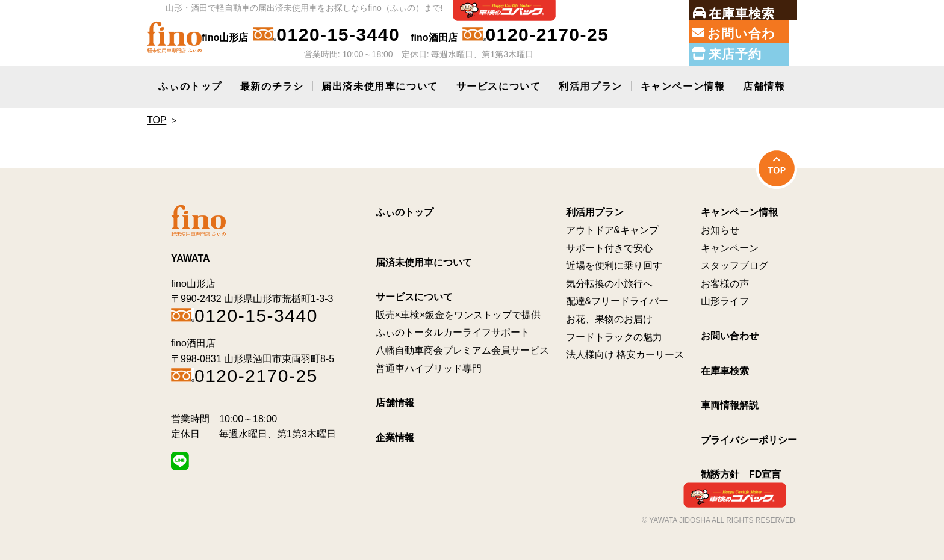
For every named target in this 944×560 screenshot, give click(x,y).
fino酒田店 (510, 35)
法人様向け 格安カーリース (625, 352)
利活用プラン (591, 83)
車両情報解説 (730, 403)
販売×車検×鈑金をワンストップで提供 (458, 312)
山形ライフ (725, 299)
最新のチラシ (272, 83)
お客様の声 (725, 281)
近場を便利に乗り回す (614, 263)
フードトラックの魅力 (614, 334)
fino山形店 (301, 35)
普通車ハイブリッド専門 (429, 365)
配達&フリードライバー (617, 299)
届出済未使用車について (380, 83)
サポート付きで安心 (609, 245)
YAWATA (191, 256)
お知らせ (720, 228)
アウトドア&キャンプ (613, 228)
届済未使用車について (424, 260)
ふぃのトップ (190, 83)
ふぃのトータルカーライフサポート (453, 330)
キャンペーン (730, 245)
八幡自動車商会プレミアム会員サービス (462, 348)
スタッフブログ (734, 263)
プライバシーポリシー (749, 437)
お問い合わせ (730, 334)
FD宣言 (765, 472)
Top (157, 117)
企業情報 (395, 435)
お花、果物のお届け (609, 317)
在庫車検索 (725, 368)
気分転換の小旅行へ (609, 281)
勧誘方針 (720, 472)
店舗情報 (764, 83)
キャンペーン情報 (683, 83)
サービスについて (499, 83)
